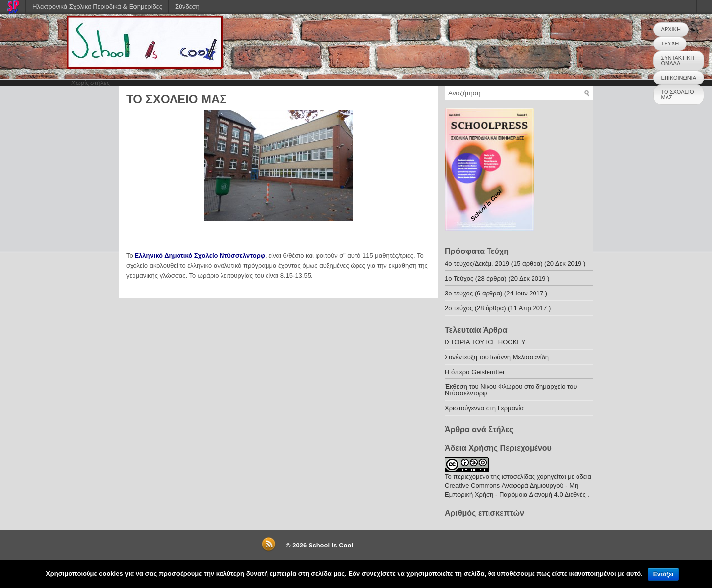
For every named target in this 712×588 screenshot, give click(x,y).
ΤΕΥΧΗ (670, 43)
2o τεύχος (459, 308)
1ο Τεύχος (459, 278)
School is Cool (331, 545)
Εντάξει (663, 574)
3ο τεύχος (459, 293)
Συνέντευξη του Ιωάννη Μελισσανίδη (497, 357)
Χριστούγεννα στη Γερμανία (484, 408)
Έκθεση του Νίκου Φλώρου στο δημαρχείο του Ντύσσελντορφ (511, 390)
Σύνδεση (187, 7)
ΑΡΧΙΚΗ (671, 29)
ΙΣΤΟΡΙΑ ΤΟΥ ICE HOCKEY (485, 342)
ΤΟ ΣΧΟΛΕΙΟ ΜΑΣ (678, 95)
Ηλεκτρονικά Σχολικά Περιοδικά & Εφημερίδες (97, 7)
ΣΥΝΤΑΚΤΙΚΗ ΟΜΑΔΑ (678, 61)
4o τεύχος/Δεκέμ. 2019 (477, 264)
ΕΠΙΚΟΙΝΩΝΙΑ (679, 78)
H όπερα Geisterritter (475, 372)
